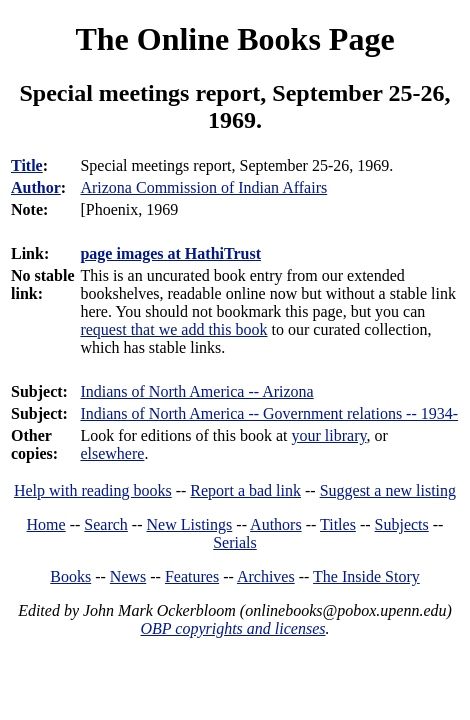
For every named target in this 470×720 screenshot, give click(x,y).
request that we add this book (173, 329)
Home (46, 524)
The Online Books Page (234, 39)
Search (106, 524)
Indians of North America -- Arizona (196, 391)
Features (192, 576)
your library (329, 435)
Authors (276, 524)
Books (70, 576)
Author (36, 187)
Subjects (402, 524)
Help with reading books (93, 490)
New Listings (190, 524)
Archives (266, 576)
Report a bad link (245, 490)
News (128, 576)
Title (27, 165)
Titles (338, 524)
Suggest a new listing (388, 490)
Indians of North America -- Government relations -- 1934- (269, 413)
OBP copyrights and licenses (232, 628)
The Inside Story (366, 576)
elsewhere (112, 453)
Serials (235, 542)
